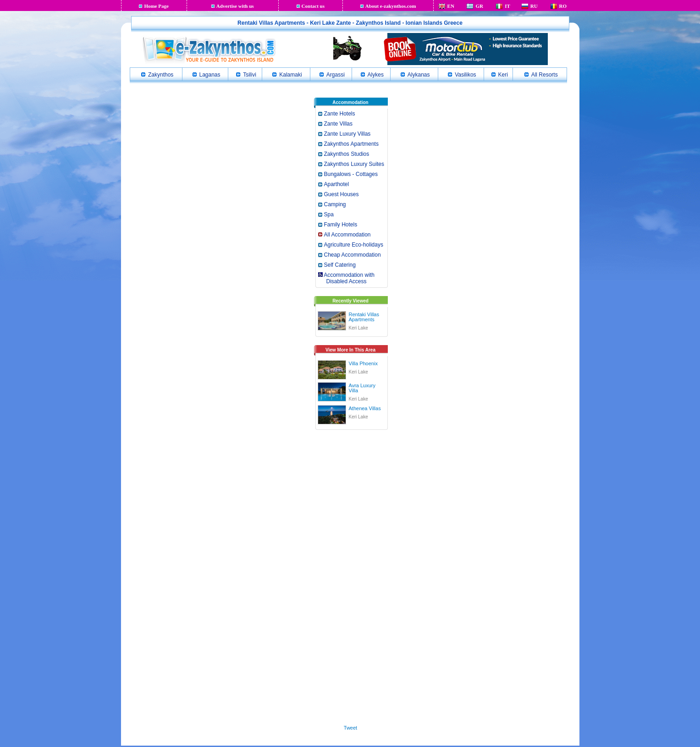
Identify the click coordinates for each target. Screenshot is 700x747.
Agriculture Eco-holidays (354, 245)
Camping (335, 204)
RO (563, 6)
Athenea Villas (365, 408)
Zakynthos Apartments (351, 144)
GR (479, 6)
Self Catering (340, 265)
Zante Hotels (340, 114)
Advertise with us (235, 6)
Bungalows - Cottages (351, 174)
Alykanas (419, 75)
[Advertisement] (351, 576)
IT (507, 6)
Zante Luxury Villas (347, 134)
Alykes (376, 75)
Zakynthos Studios (347, 154)
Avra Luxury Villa (362, 388)
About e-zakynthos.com (391, 6)
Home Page (156, 6)
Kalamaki (290, 75)
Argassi (336, 75)
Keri (503, 75)
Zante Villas (338, 124)
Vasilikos (465, 75)
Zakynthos (161, 75)
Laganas (210, 75)
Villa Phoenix (363, 363)
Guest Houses (342, 194)
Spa (329, 214)
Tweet (350, 728)
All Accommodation (347, 235)
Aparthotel (337, 184)
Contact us (313, 6)
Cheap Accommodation (353, 255)
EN (451, 6)
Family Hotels (341, 225)
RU (534, 6)
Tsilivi (250, 75)
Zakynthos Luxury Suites (354, 164)
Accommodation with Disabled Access (346, 278)
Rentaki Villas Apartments (364, 317)
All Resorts (545, 75)
